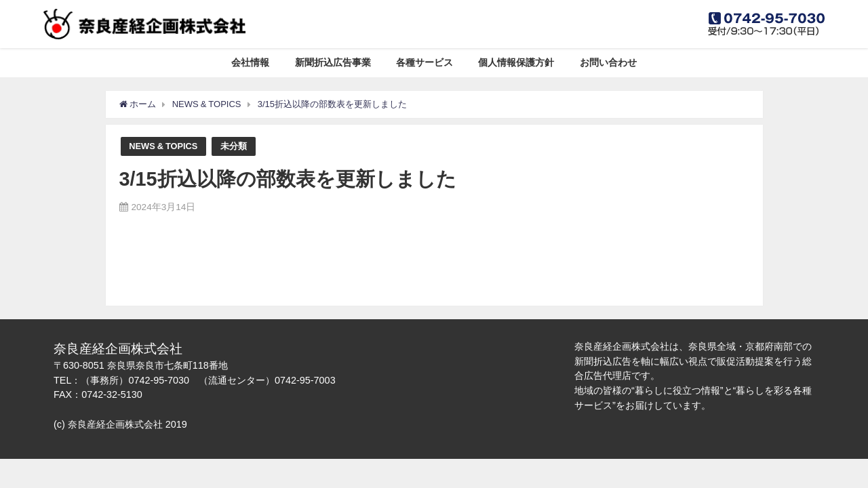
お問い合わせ (608, 62)
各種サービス (425, 62)
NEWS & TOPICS (163, 146)
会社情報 (250, 62)
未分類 (234, 146)
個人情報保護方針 (516, 62)
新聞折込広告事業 (333, 62)
